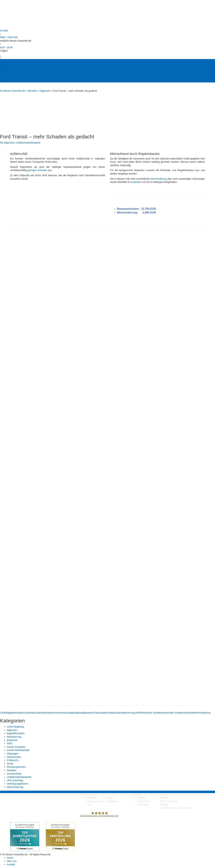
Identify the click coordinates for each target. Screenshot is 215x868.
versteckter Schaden (173, 713)
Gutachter (40, 713)
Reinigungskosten (16, 767)
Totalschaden (101, 713)
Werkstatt (189, 713)
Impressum (143, 805)
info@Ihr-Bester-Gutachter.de (16, 41)
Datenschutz (144, 801)
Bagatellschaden (15, 713)
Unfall (138, 713)
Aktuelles (12, 61)
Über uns (12, 77)
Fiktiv (10, 743)
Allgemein (9, 143)
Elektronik (12, 740)
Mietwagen (13, 754)
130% (3, 713)
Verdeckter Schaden (151, 713)
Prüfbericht (13, 760)
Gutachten (136, 182)
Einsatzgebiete (15, 67)
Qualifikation (13, 74)
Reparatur (88, 713)
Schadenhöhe (14, 774)
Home (10, 858)
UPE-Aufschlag (15, 780)
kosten (49, 713)
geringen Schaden (37, 170)
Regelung (78, 713)
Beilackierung (14, 737)
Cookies (141, 798)
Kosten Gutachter (16, 747)
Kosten (11, 64)
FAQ (9, 71)
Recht (10, 764)
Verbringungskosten (17, 784)
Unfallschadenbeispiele (28, 143)
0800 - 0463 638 (9, 37)
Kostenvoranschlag (63, 713)
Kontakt (11, 81)
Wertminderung (159, 179)
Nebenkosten (14, 757)
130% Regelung (15, 727)
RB (2, 143)
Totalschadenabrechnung (121, 713)
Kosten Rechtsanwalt (18, 750)
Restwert (12, 770)
